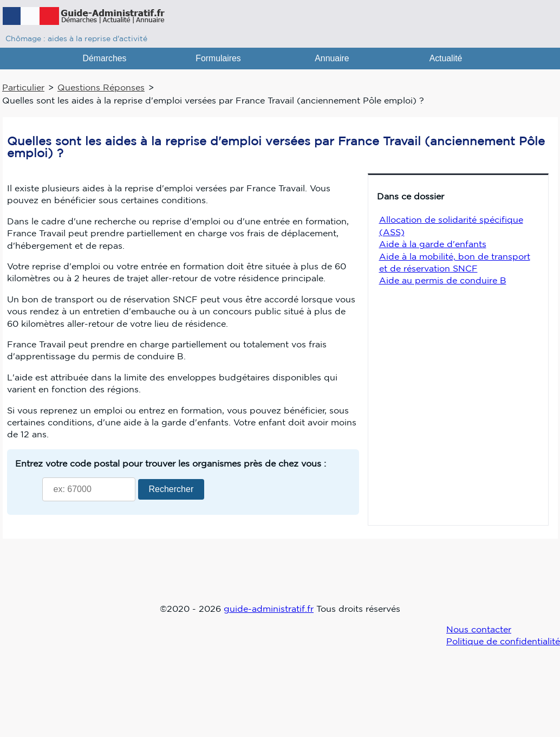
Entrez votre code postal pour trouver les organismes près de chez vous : (171, 463)
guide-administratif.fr (269, 609)
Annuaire (332, 58)
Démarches (105, 58)
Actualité (446, 58)
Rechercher (171, 489)
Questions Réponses (101, 87)
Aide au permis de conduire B (443, 280)
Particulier (23, 87)
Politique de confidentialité (503, 641)
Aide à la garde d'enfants (433, 244)
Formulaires (218, 58)
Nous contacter (479, 629)
